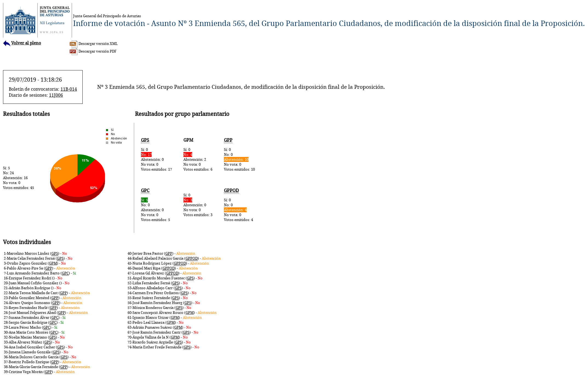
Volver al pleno (22, 43)
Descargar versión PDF (93, 51)
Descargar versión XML (94, 44)
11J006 (56, 95)
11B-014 (69, 89)
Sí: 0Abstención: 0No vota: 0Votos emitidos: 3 (198, 205)
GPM (53, 263)
